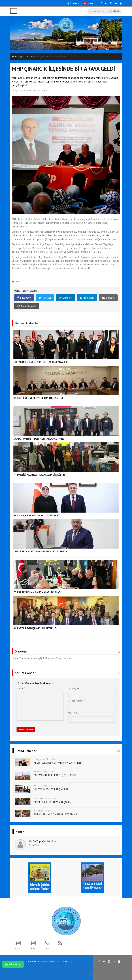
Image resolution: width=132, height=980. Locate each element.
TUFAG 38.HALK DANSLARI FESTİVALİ (55, 814)
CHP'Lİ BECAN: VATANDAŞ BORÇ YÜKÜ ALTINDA (40, 551)
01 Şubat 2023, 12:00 (44, 771)
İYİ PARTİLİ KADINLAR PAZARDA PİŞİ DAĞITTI (39, 475)
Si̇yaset (29, 57)
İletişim (113, 974)
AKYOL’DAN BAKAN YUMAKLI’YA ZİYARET (37, 515)
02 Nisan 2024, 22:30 (43, 786)
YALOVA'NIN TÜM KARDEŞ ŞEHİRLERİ (55, 775)
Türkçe (90, 3)
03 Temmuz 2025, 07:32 (45, 811)
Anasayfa (17, 57)
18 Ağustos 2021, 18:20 (45, 759)
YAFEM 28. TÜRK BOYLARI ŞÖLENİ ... (54, 802)
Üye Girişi (73, 3)
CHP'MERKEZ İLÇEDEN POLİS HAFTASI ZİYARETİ (41, 362)
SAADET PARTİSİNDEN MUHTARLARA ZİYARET (40, 439)
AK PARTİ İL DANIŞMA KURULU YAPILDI (35, 628)
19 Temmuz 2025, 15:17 (45, 798)
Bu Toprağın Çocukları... (46, 841)
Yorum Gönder (26, 729)
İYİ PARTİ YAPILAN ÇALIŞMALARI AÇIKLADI (37, 592)
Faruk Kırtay (34, 845)
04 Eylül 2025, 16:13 (22, 91)
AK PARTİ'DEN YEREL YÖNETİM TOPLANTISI (38, 398)
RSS (103, 974)
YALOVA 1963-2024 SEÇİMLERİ (51, 789)
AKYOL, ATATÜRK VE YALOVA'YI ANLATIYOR (58, 763)
